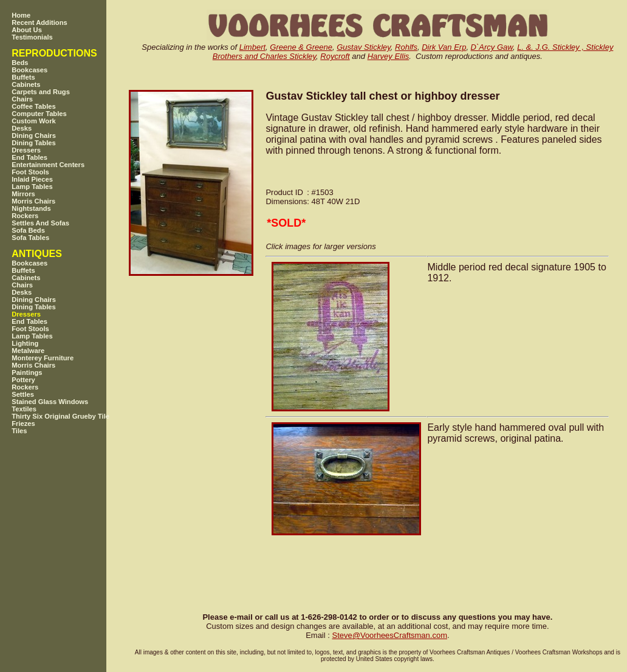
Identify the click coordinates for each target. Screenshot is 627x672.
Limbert (252, 47)
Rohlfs (406, 47)
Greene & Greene (301, 47)
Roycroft (335, 56)
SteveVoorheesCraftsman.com (389, 635)
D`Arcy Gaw (492, 47)
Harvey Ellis (389, 56)
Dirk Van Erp (444, 47)
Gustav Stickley (364, 47)
